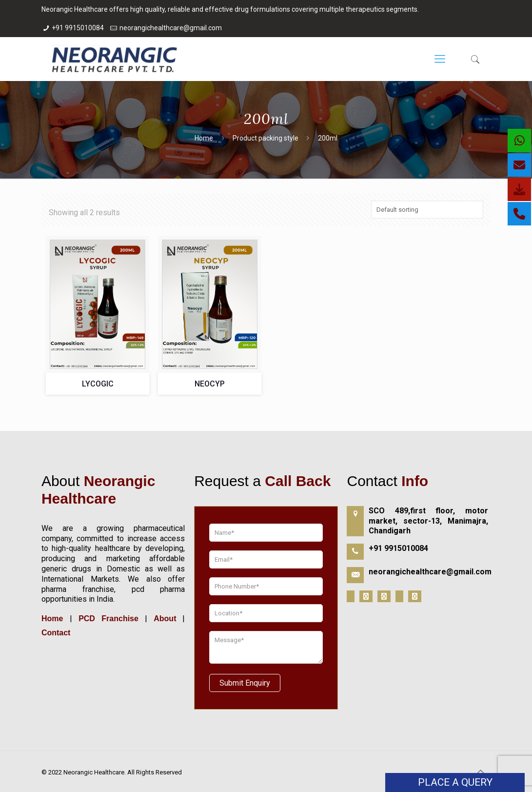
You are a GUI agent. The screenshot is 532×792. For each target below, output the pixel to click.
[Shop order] (427, 210)
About (165, 619)
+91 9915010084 (78, 28)
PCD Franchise (109, 619)
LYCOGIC (98, 384)
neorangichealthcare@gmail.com (171, 28)
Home (204, 138)
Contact (56, 633)
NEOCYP (210, 384)
